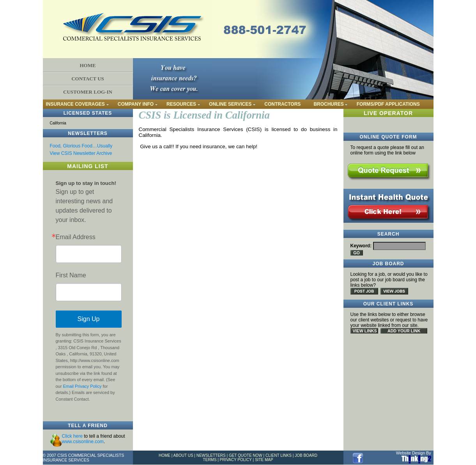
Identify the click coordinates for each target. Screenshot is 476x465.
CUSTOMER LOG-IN (88, 92)
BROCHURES (328, 104)
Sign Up (89, 319)
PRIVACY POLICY (236, 460)
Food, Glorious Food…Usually (81, 146)
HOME (88, 65)
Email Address (76, 237)
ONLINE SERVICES (230, 104)
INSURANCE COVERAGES (75, 104)
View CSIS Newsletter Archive (81, 153)
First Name (71, 275)
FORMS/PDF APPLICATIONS (388, 104)
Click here (72, 436)
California (58, 123)
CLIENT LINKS (279, 455)
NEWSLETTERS (211, 455)
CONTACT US (88, 79)
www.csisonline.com (83, 442)
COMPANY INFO (136, 104)
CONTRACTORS (282, 104)
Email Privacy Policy (82, 386)
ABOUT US (183, 455)
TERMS (210, 460)
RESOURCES (181, 104)
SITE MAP (264, 460)
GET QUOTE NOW (246, 455)
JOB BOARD (306, 455)
